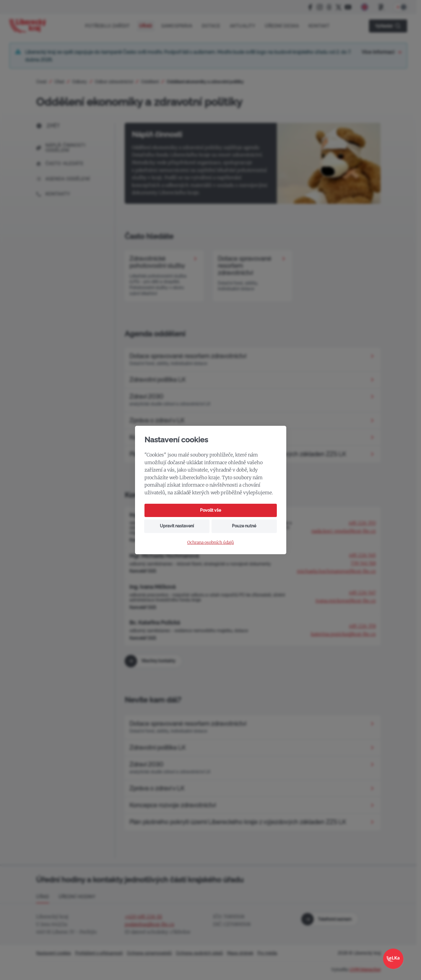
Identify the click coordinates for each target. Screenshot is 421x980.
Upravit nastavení (177, 526)
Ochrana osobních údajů (211, 543)
